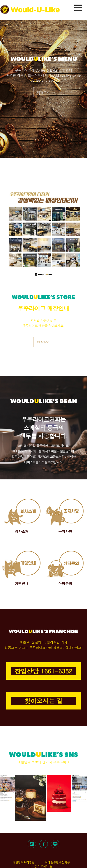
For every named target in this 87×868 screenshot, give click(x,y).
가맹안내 (22, 583)
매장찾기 (44, 342)
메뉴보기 (44, 92)
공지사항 (65, 531)
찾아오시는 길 (44, 866)
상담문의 (65, 583)
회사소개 (22, 531)
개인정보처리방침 (24, 862)
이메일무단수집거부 (57, 862)
